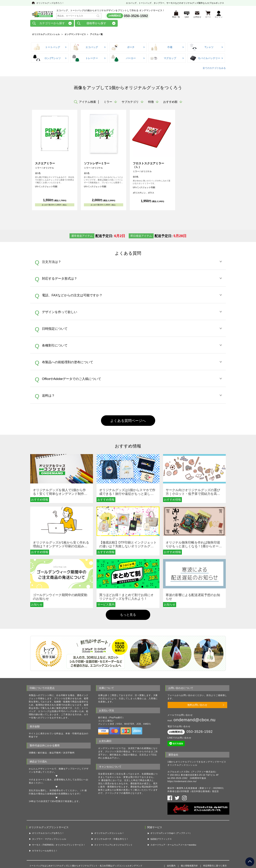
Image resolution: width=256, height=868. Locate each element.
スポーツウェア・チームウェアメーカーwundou (173, 846)
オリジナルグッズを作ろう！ (50, 3)
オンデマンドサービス (75, 35)
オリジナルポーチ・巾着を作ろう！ (111, 840)
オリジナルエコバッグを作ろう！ (48, 834)
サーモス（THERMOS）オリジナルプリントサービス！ (59, 846)
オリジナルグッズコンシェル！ (109, 834)
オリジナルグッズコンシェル (46, 35)
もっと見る (128, 616)
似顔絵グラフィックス (161, 840)
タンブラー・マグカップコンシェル (49, 840)
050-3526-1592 (136, 16)
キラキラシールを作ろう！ (45, 852)
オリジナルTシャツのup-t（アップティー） (171, 834)
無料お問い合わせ (197, 706)
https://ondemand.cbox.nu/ (182, 782)
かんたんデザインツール (41, 770)
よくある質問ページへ (128, 422)
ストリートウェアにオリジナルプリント (113, 846)
